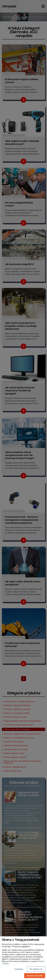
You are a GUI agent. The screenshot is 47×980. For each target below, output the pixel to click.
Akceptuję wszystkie (35, 976)
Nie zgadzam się (36, 969)
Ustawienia (19, 969)
